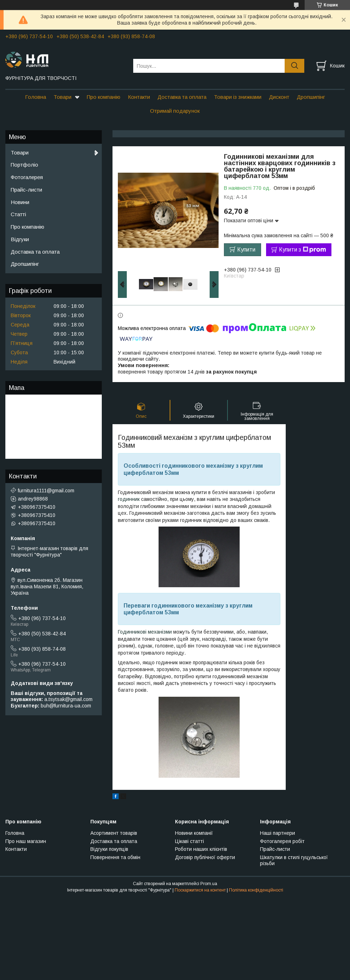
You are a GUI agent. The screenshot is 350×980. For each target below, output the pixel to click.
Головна (36, 97)
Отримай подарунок (175, 111)
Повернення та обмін (115, 857)
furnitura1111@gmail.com (46, 491)
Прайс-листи (26, 190)
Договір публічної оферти (205, 857)
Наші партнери (277, 833)
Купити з (302, 250)
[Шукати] (294, 66)
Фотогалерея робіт (282, 841)
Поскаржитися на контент (200, 890)
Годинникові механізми (145, 632)
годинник (129, 499)
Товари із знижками (238, 97)
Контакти (139, 97)
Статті (18, 214)
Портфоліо (24, 165)
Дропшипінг (311, 97)
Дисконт (279, 97)
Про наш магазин (26, 841)
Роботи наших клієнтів (201, 849)
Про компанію (104, 97)
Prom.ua (209, 884)
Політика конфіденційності (256, 890)
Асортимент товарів (114, 833)
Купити (246, 250)
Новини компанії (194, 833)
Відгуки (20, 239)
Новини (20, 202)
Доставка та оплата (182, 97)
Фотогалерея (27, 177)
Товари (62, 97)
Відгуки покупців (109, 849)
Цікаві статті (189, 841)
